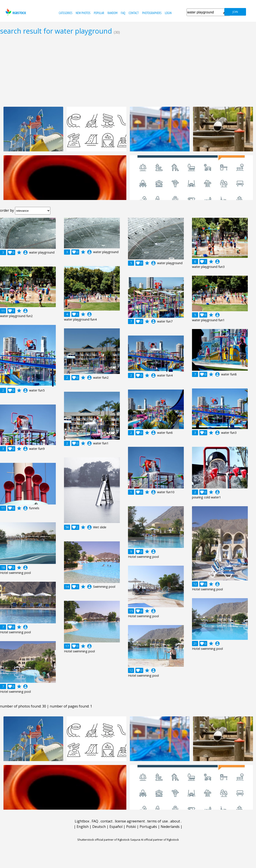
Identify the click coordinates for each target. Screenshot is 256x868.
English (83, 827)
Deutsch (99, 827)
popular (99, 13)
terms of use (158, 821)
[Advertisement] (128, 71)
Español (116, 827)
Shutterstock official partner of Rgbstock (103, 840)
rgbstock (15, 12)
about (175, 821)
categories (66, 13)
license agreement (130, 821)
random (112, 13)
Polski (131, 827)
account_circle (25, 252)
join (235, 12)
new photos (83, 13)
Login (168, 13)
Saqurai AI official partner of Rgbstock (155, 840)
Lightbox (82, 821)
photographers (152, 13)
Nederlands (170, 827)
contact (134, 13)
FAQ (123, 13)
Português (148, 827)
